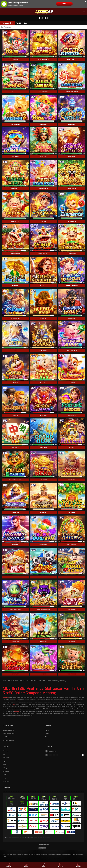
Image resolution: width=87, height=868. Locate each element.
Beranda (9, 865)
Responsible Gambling (9, 733)
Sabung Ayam (6, 781)
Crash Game (6, 771)
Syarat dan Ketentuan (8, 740)
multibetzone (50, 751)
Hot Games (6, 751)
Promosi (47, 730)
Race (4, 761)
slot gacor (17, 711)
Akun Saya (78, 865)
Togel (4, 765)
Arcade (5, 775)
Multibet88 (6, 697)
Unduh (64, 4)
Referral (47, 737)
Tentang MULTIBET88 (8, 730)
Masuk (43, 865)
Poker (4, 778)
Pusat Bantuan (7, 737)
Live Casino (6, 758)
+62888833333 (51, 755)
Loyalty (47, 733)
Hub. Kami (61, 865)
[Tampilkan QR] (83, 755)
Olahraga (5, 768)
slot (14, 704)
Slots (4, 754)
